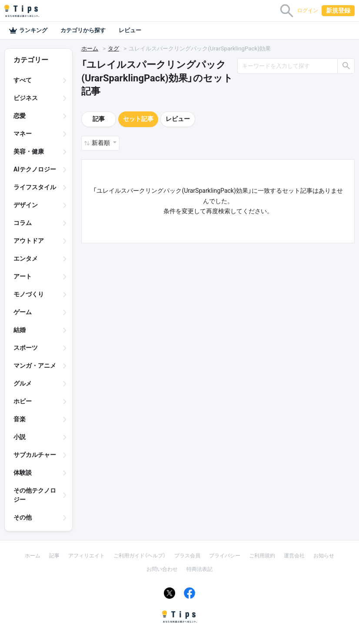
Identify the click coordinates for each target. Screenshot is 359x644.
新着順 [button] (101, 143)
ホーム (90, 49)
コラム (23, 223)
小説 (20, 437)
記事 (99, 119)
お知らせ (324, 556)
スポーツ (26, 348)
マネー (23, 134)
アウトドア (29, 241)
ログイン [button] (308, 10)
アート (23, 276)
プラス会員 (187, 556)
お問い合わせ (162, 569)
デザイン (26, 205)
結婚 (20, 330)
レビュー (130, 30)
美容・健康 (29, 151)
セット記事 (138, 119)
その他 (23, 517)
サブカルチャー (35, 455)
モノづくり (29, 294)
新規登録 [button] (338, 10)
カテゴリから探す (83, 30)
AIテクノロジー (35, 169)
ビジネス (26, 98)
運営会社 (294, 556)
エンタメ (26, 258)
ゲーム (23, 312)
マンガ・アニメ (35, 366)
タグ (113, 49)
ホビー (23, 401)
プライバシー (225, 556)
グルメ (23, 383)
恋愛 (20, 116)
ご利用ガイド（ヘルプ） (140, 556)
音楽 (20, 419)
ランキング (28, 30)
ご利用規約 (262, 556)
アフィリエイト (86, 556)
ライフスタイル (35, 187)
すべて (23, 80)
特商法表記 (199, 569)
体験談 (23, 473)
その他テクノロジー (35, 495)
